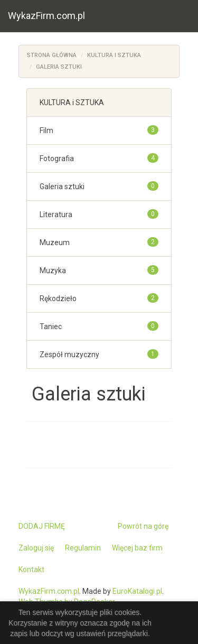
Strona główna (52, 55)
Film (46, 130)
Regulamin (83, 548)
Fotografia (57, 158)
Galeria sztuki (59, 67)
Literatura (56, 214)
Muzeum (55, 242)
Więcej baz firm (137, 548)
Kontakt (31, 570)
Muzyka (53, 270)
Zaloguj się (36, 548)
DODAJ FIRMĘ (42, 526)
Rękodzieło (58, 298)
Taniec (51, 326)
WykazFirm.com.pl (46, 16)
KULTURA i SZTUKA (114, 55)
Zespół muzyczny (69, 354)
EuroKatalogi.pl (137, 591)
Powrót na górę (143, 526)
